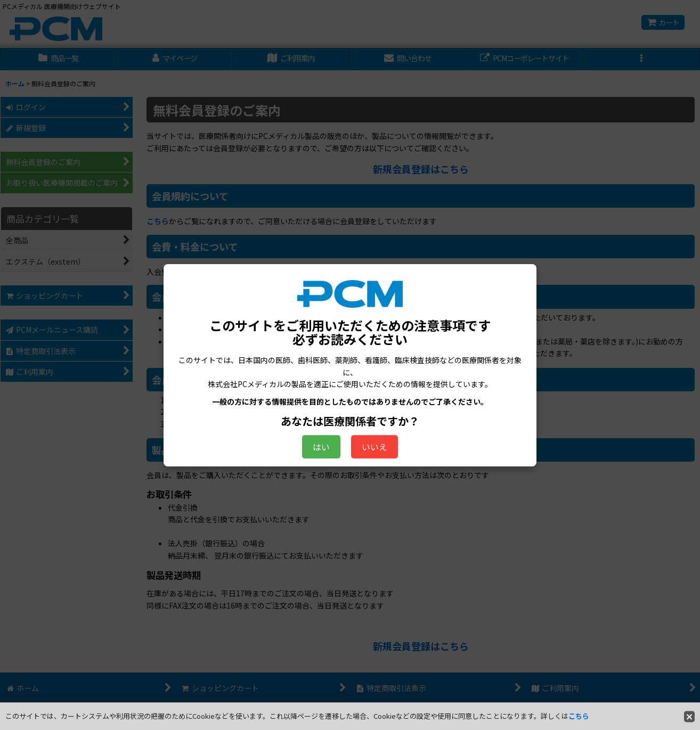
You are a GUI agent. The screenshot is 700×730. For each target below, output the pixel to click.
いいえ (375, 447)
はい (321, 447)
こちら (579, 716)
